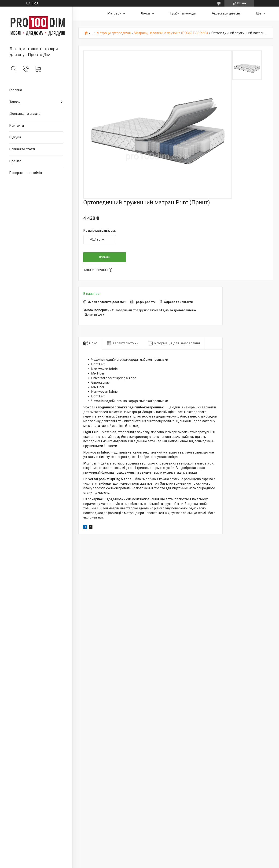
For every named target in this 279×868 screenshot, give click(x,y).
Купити (105, 257)
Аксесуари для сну (226, 13)
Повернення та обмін (26, 173)
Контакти (17, 126)
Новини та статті (22, 149)
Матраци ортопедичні (114, 33)
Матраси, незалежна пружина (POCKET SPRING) (171, 33)
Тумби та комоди (183, 13)
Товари (15, 102)
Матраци (114, 13)
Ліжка (146, 13)
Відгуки (15, 137)
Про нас (15, 161)
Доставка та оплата (25, 114)
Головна (16, 90)
